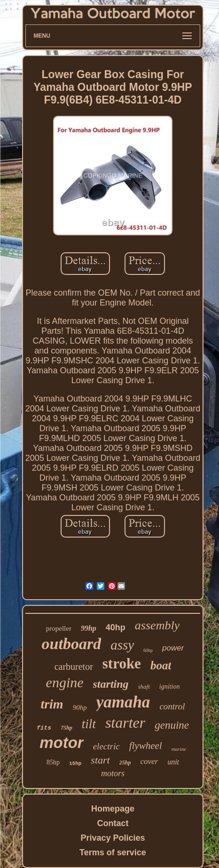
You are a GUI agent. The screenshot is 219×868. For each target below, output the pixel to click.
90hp (80, 707)
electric (106, 746)
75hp (66, 728)
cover (149, 761)
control (172, 706)
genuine (172, 725)
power (173, 648)
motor (62, 743)
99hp (89, 628)
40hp (116, 627)
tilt (89, 724)
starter (125, 723)
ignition (170, 687)
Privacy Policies (113, 838)
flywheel (146, 746)
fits (44, 728)
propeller (59, 628)
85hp (53, 762)
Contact (113, 823)
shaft (144, 687)
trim (52, 704)
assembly (157, 625)
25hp (125, 763)
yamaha (123, 702)
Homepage (113, 809)
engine (65, 682)
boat (161, 665)
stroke (122, 663)
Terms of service (113, 852)
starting (111, 684)
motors (113, 773)
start (100, 760)
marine (179, 749)
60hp (148, 650)
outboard (72, 644)
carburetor (74, 667)
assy (122, 645)
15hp (75, 764)
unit (173, 762)
